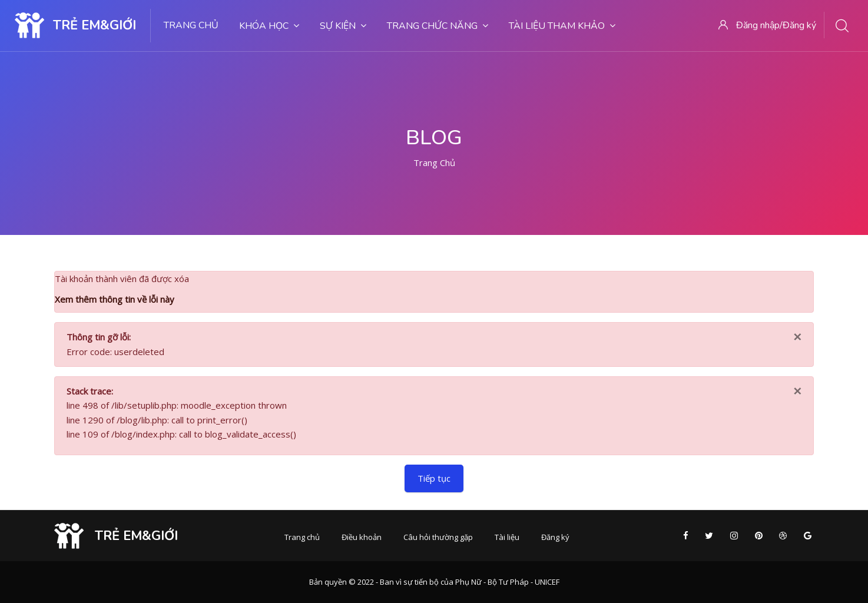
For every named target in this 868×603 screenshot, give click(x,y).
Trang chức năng (438, 26)
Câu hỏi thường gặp (438, 537)
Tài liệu (507, 537)
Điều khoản (362, 537)
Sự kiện (343, 26)
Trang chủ (191, 25)
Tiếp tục (434, 478)
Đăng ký (555, 537)
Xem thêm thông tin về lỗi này (115, 299)
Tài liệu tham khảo (562, 26)
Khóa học (269, 26)
